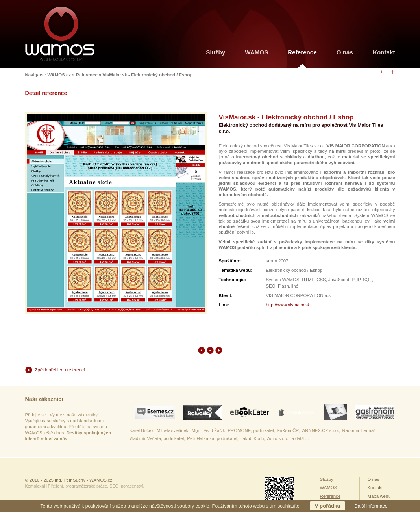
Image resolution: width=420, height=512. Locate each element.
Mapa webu (379, 496)
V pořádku (327, 506)
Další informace (371, 506)
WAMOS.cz (59, 75)
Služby (216, 52)
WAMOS (256, 52)
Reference (87, 75)
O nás (345, 52)
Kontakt (384, 52)
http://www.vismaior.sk (288, 305)
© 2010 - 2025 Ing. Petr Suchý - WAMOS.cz (69, 480)
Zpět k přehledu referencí (60, 370)
